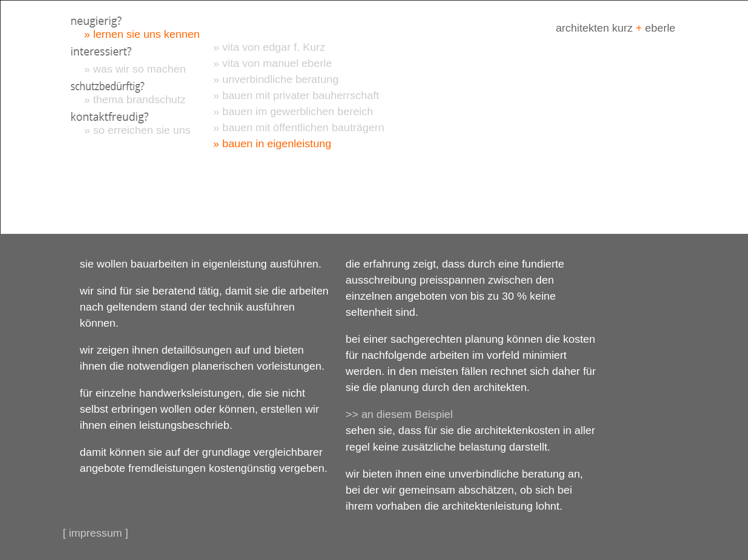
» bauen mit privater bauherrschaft (296, 95)
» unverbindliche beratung (276, 79)
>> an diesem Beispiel (399, 414)
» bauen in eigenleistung (272, 143)
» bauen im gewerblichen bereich (293, 111)
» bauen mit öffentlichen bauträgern (299, 127)
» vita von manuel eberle (273, 63)
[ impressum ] (95, 533)
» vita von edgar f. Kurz (269, 47)
